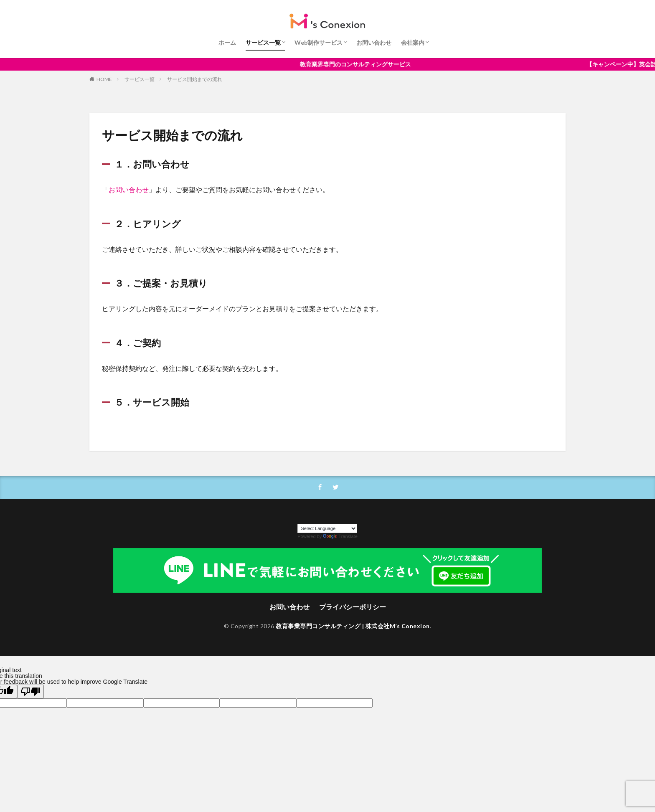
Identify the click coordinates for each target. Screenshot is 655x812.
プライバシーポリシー (353, 607)
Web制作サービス (319, 42)
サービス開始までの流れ (195, 79)
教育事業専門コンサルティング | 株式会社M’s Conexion (353, 626)
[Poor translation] (30, 691)
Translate (340, 536)
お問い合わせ (374, 42)
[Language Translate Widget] (327, 528)
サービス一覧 (263, 42)
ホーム (227, 42)
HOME (104, 79)
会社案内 (413, 42)
